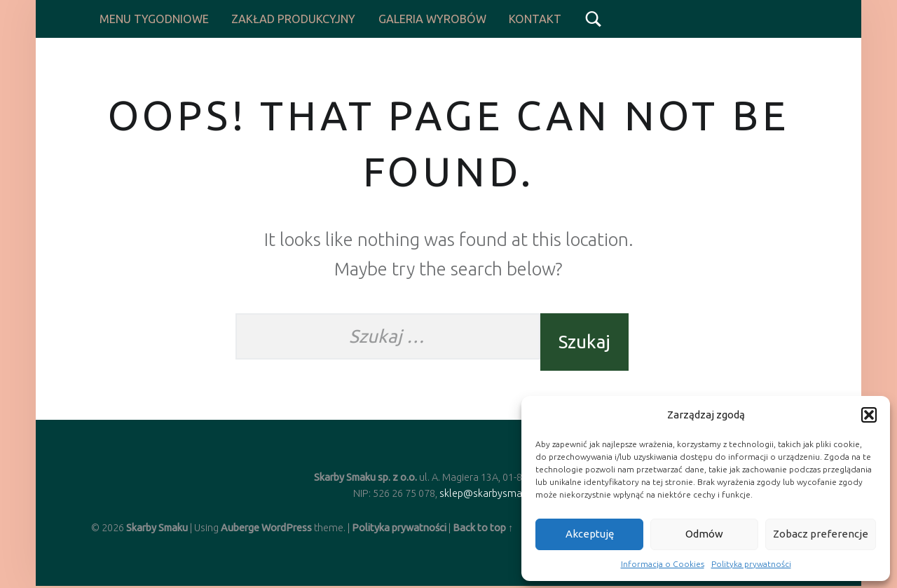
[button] (869, 415)
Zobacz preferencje (821, 534)
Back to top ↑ (483, 528)
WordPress (287, 528)
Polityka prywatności (751, 564)
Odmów (704, 534)
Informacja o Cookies (663, 564)
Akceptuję (590, 534)
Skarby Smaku (157, 528)
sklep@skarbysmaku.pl (491, 493)
